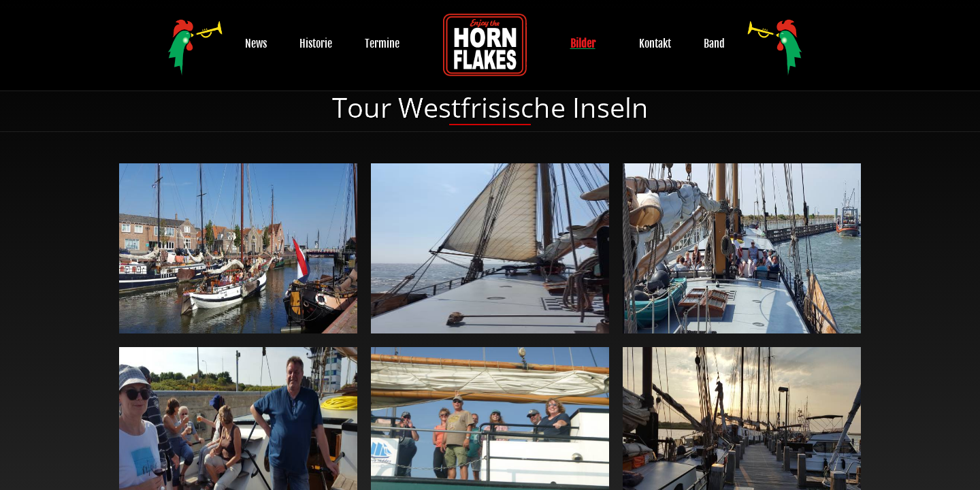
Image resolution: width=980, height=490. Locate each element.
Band (714, 44)
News (256, 44)
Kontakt (655, 44)
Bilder (583, 44)
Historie (316, 44)
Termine (382, 44)
